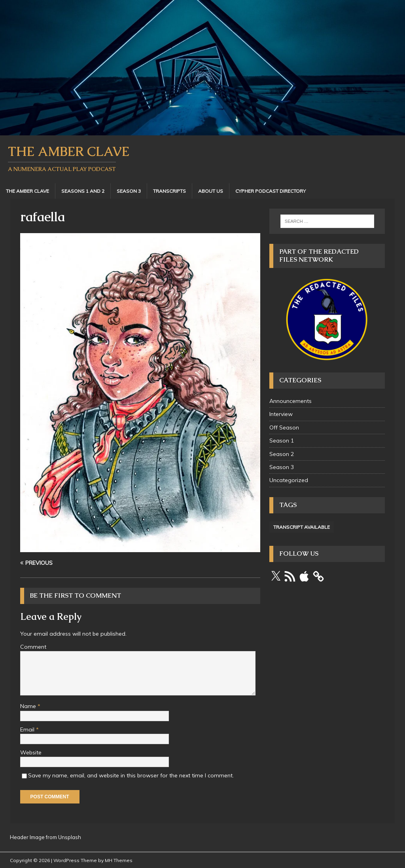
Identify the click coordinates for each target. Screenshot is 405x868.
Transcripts (169, 191)
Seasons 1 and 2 (83, 191)
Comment (33, 647)
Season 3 (129, 191)
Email (28, 729)
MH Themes (119, 860)
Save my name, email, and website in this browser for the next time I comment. (131, 775)
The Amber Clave (27, 191)
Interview (281, 414)
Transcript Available (302, 527)
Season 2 (282, 454)
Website (31, 752)
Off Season (284, 427)
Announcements (291, 401)
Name (29, 706)
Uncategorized (289, 480)
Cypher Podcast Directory (271, 191)
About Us (211, 191)
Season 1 (282, 441)
